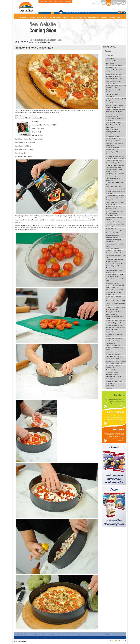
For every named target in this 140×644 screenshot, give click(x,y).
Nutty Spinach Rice (112, 215)
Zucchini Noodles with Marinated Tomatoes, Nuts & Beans (116, 232)
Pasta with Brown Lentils (114, 377)
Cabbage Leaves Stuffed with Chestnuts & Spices (115, 115)
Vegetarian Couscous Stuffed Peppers (115, 245)
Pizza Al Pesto (110, 384)
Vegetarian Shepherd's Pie (114, 323)
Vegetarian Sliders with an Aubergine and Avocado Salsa (115, 223)
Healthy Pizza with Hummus (115, 381)
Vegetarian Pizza (111, 343)
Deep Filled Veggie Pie (113, 163)
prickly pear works (122, 641)
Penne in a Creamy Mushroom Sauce (115, 317)
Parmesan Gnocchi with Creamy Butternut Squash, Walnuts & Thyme (116, 266)
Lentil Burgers (110, 63)
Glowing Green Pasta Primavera (116, 196)
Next (16, 42)
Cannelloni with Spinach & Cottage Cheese (114, 199)
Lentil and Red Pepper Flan (114, 363)
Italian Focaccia (111, 127)
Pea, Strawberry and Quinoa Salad (115, 91)
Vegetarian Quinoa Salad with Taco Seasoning (115, 175)
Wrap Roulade (110, 134)
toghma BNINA (109, 47)
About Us (40, 634)
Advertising (105, 634)
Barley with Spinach (112, 314)
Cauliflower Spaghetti (113, 235)
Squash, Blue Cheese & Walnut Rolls (116, 183)
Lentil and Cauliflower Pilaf (114, 187)
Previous (15, 42)
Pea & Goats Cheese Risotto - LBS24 (115, 298)
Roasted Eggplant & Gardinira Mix (116, 189)
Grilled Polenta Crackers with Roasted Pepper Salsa (115, 260)
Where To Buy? (69, 634)
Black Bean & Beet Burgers (114, 65)
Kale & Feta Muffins (112, 61)
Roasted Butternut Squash (114, 207)
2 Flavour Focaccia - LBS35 (114, 290)
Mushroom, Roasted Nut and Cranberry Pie (115, 271)
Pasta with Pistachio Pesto (114, 79)
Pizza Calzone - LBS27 (113, 288)
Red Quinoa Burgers (112, 129)
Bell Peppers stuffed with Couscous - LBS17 (114, 367)
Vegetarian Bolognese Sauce (115, 325)
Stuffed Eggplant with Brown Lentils (115, 349)
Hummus (109, 388)
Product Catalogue (49, 634)
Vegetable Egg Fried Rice (114, 76)
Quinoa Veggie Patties (113, 248)
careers (51, 1)
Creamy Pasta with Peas (114, 312)
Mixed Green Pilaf (112, 209)
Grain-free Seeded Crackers (115, 105)
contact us (62, 1)
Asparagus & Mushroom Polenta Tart (116, 256)
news (46, 1)
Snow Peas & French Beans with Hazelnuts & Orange (116, 87)
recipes (119, 429)
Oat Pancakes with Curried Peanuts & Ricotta (114, 170)
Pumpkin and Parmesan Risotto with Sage (116, 192)
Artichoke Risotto (111, 103)
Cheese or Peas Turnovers (114, 161)
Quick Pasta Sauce (112, 330)
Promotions (78, 634)
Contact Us (27, 634)
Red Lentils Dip (111, 386)
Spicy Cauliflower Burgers (114, 81)
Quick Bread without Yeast (114, 74)
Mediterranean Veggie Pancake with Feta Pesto (116, 203)
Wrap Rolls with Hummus (114, 123)
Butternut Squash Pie (113, 147)
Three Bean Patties (112, 372)
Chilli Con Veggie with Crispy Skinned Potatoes (115, 212)
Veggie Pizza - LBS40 (113, 359)
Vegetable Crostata (112, 374)
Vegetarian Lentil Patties (113, 352)
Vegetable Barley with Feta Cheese (114, 335)
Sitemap (34, 634)
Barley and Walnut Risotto (114, 339)
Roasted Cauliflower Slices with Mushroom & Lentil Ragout (116, 111)
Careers (112, 634)
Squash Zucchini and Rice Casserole (114, 219)
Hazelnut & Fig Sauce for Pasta (116, 327)
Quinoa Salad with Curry (113, 141)
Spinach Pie (110, 379)
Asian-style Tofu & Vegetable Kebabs (115, 71)
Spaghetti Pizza (111, 332)
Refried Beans (110, 83)
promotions (116, 412)
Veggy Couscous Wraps (113, 136)
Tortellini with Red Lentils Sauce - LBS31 (116, 304)
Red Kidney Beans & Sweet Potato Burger (114, 144)
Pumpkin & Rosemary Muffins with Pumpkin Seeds (115, 276)
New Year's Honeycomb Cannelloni (113, 179)
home (41, 1)
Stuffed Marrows (111, 229)
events (119, 395)
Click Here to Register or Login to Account (78, 13)
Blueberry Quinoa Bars (113, 132)
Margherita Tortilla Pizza (113, 139)
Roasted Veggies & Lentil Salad (116, 107)
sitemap (68, 1)
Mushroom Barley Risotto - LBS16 (116, 301)
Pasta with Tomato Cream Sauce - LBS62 (116, 280)
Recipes (108, 51)
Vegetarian (109, 55)
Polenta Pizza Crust (112, 150)
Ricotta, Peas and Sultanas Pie (115, 321)
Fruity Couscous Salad (113, 125)
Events (98, 634)
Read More (121, 406)
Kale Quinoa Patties (112, 237)
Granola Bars (110, 59)
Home (16, 634)
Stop (19, 42)
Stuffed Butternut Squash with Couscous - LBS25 (115, 293)
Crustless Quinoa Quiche (114, 251)
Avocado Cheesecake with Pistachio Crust (114, 95)
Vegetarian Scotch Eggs (113, 354)
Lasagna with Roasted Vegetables (116, 361)
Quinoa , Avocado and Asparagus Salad (116, 100)
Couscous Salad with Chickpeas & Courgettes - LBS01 (116, 309)
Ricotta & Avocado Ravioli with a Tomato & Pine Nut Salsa (116, 166)
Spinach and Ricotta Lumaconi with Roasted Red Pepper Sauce (116, 157)
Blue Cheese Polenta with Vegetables (114, 241)
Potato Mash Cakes (112, 370)
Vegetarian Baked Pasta (113, 341)
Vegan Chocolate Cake (113, 68)
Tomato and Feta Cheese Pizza (116, 357)
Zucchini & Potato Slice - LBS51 (116, 285)
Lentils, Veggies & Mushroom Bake (115, 153)
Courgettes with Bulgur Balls (115, 253)
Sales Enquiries (60, 634)
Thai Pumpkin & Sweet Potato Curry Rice (115, 119)
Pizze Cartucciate (111, 226)
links (56, 1)
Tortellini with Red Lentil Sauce (115, 345)
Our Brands (86, 634)
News (21, 634)
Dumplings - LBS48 (112, 283)
